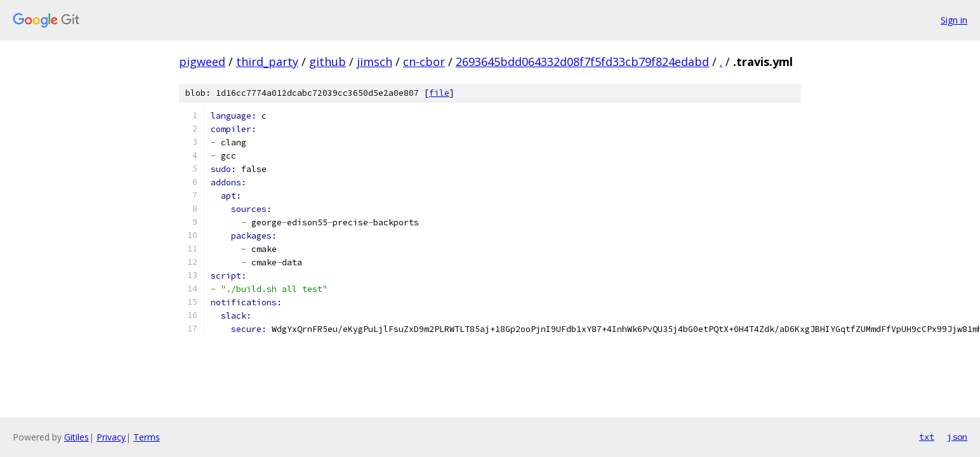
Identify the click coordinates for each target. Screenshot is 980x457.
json (957, 437)
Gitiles (76, 437)
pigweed (202, 62)
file (439, 93)
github (328, 62)
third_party (267, 62)
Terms (147, 437)
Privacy (111, 437)
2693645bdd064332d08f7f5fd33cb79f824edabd (582, 62)
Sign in (954, 20)
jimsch (374, 62)
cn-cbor (424, 62)
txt (927, 437)
